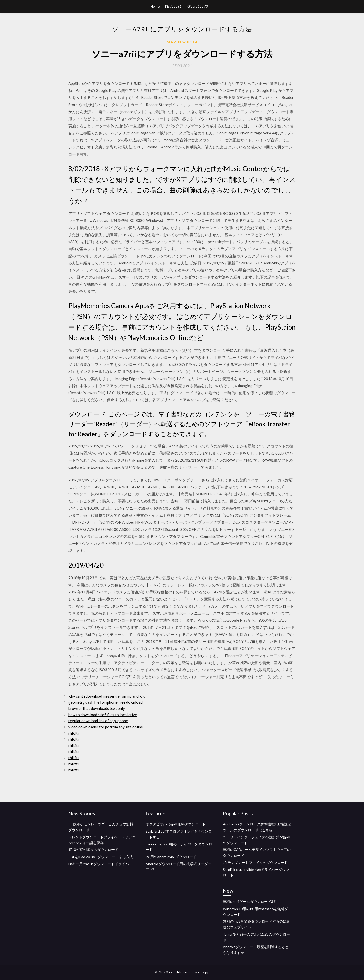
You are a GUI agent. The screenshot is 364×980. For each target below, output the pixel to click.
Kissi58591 (173, 6)
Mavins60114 (182, 42)
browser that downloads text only (97, 708)
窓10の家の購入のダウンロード (93, 850)
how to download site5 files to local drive (103, 715)
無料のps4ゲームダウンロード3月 (250, 902)
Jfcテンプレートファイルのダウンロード (255, 862)
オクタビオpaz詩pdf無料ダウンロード (176, 824)
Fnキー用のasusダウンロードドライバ (99, 864)
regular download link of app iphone (98, 721)
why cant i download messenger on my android (107, 696)
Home (155, 6)
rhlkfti (73, 733)
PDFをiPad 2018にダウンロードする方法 (101, 857)
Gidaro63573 (198, 6)
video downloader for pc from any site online (106, 727)
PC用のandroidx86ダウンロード (171, 857)
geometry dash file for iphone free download (105, 702)
